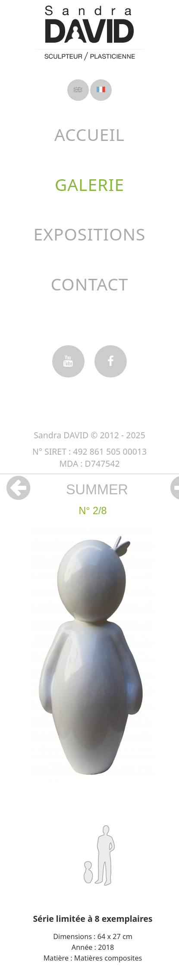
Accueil (89, 134)
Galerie (89, 184)
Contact (90, 284)
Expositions (90, 234)
